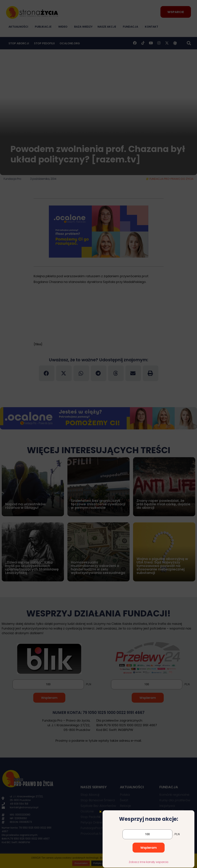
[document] (98, 434)
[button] (100, 830)
